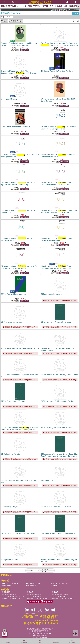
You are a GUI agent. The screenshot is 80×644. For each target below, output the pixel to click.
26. (60, 375)
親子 (51, 6)
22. (56, 322)
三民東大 (37, 6)
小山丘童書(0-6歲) (33, 583)
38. (59, 533)
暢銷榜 (4, 6)
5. (9, 99)
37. (18, 533)
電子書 (45, 6)
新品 (12, 6)
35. (10, 507)
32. (59, 456)
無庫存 (13, 50)
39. (9, 560)
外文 (24, 6)
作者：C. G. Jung (7, 17)
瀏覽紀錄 (56, 641)
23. (20, 348)
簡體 (30, 6)
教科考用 (73, 6)
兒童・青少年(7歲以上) (59, 583)
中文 (19, 6)
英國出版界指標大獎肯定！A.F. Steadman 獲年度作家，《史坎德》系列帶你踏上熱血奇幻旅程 (69, 10)
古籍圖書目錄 (7, 585)
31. (11, 454)
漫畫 (66, 6)
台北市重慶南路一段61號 (60, 594)
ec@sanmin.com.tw (16, 599)
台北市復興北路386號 (9, 594)
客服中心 (24, 641)
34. (47, 480)
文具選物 (59, 6)
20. (52, 294)
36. (56, 507)
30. (56, 428)
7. (16, 127)
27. (14, 401)
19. (13, 294)
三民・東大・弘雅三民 (10, 583)
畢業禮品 (54, 585)
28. (58, 401)
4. (58, 71)
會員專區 (72, 641)
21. (12, 322)
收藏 (40, 641)
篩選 (76, 13)
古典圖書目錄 (31, 585)
